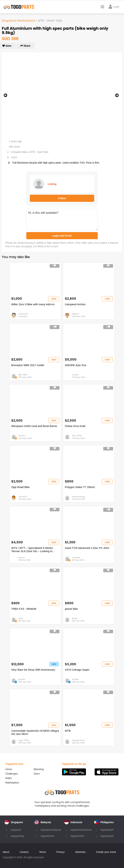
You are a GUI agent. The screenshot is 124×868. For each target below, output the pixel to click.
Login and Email (62, 236)
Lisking (52, 184)
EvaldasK (76, 558)
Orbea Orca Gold (75, 426)
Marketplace (12, 783)
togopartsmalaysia (51, 830)
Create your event (106, 852)
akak (21, 618)
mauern (22, 436)
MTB (68, 731)
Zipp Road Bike (20, 487)
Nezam (22, 558)
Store (37, 774)
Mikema (75, 314)
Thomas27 (23, 497)
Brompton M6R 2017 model (28, 365)
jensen (75, 618)
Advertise (80, 852)
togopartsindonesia (81, 830)
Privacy (61, 852)
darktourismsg (78, 497)
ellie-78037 (23, 375)
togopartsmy (47, 836)
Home (9, 769)
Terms (43, 852)
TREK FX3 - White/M (24, 609)
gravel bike (71, 609)
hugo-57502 (24, 740)
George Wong (78, 740)
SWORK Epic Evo (76, 365)
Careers (24, 852)
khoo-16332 (77, 436)
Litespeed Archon (75, 304)
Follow (62, 198)
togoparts (16, 830)
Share (25, 46)
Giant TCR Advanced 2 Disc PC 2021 (87, 548)
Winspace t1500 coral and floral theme (34, 426)
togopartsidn (77, 836)
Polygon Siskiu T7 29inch (80, 487)
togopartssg (17, 836)
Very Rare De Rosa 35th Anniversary (33, 670)
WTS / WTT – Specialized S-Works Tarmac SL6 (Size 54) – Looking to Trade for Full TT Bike (32, 550)
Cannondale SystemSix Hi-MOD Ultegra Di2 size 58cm (35, 732)
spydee (22, 679)
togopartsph (107, 830)
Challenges (12, 774)
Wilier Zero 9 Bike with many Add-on (33, 304)
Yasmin (75, 375)
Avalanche (23, 314)
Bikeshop (39, 769)
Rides (9, 778)
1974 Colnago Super (77, 670)
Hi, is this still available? (62, 220)
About (6, 852)
